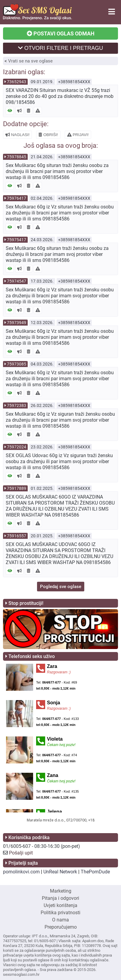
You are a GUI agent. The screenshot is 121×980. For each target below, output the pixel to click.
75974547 (17, 281)
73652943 (17, 82)
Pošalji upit (21, 853)
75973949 (17, 323)
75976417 (17, 198)
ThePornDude (95, 872)
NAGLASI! (17, 135)
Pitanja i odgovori (60, 898)
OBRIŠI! (48, 135)
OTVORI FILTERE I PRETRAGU (61, 48)
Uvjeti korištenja (60, 905)
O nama (60, 920)
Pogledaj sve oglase (61, 587)
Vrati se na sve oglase (30, 61)
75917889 (17, 488)
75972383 (17, 405)
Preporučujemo (61, 927)
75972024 (17, 447)
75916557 (17, 536)
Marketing (61, 891)
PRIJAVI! (78, 135)
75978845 (17, 157)
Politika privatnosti (60, 913)
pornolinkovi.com (21, 872)
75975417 (17, 240)
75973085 (17, 364)
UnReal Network (60, 872)
